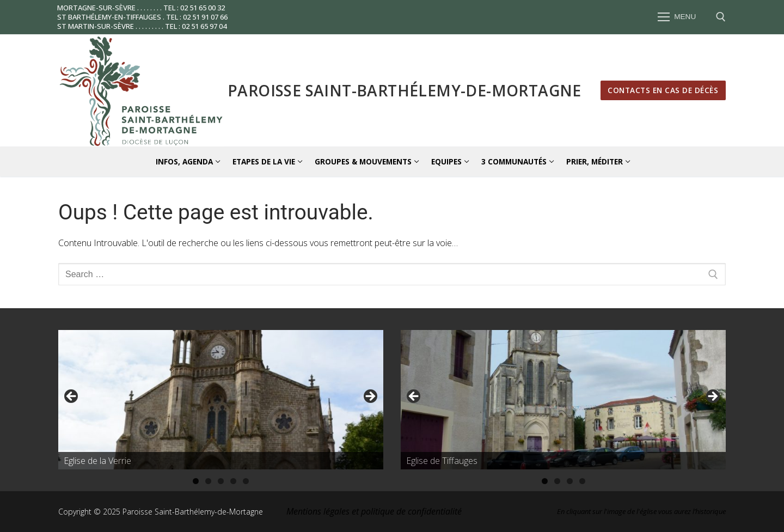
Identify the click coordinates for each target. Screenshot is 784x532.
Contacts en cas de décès (663, 90)
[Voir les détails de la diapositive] (221, 400)
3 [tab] (221, 481)
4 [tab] (233, 481)
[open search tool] (721, 17)
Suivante (370, 397)
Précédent (72, 397)
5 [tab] (246, 481)
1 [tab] (196, 481)
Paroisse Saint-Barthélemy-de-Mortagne (405, 90)
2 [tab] (208, 481)
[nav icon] (677, 17)
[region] (221, 400)
